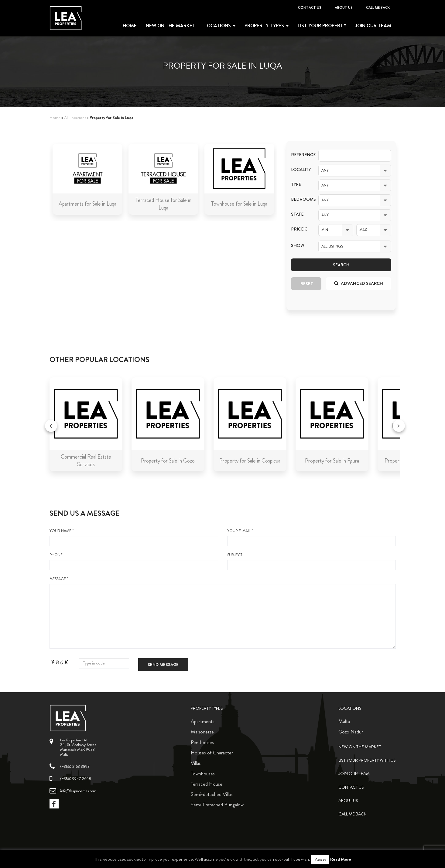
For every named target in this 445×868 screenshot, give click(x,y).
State (297, 214)
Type (296, 185)
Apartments (203, 721)
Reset (307, 284)
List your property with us (367, 760)
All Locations (75, 118)
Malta (344, 721)
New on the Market (171, 26)
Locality (300, 170)
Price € (299, 229)
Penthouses (202, 742)
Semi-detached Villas (212, 794)
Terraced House (207, 784)
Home (130, 26)
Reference (300, 155)
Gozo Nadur (351, 732)
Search (341, 265)
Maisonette (202, 732)
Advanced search (359, 283)
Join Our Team (373, 26)
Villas (196, 763)
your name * (134, 537)
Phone (134, 561)
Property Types (207, 708)
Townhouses (203, 774)
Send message (163, 665)
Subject (311, 561)
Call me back (378, 8)
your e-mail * (311, 537)
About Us (344, 8)
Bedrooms (300, 199)
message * (223, 613)
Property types (264, 26)
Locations (218, 26)
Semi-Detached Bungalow (217, 805)
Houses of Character (212, 753)
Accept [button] (320, 859)
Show (298, 246)
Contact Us (310, 8)
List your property (322, 26)
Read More (341, 859)
